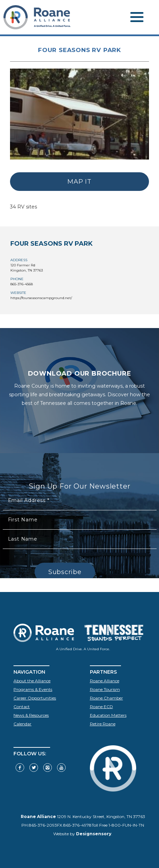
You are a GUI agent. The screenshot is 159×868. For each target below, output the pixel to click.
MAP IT (79, 182)
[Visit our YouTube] (61, 768)
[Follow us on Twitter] (34, 768)
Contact (22, 707)
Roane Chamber (106, 698)
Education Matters (108, 715)
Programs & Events (33, 689)
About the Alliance (32, 681)
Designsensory (94, 834)
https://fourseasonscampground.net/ (41, 298)
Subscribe (65, 572)
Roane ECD (101, 707)
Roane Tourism (105, 689)
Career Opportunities (35, 698)
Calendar (22, 724)
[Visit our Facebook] (20, 768)
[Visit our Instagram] (48, 768)
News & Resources (31, 715)
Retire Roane (103, 724)
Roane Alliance (105, 681)
